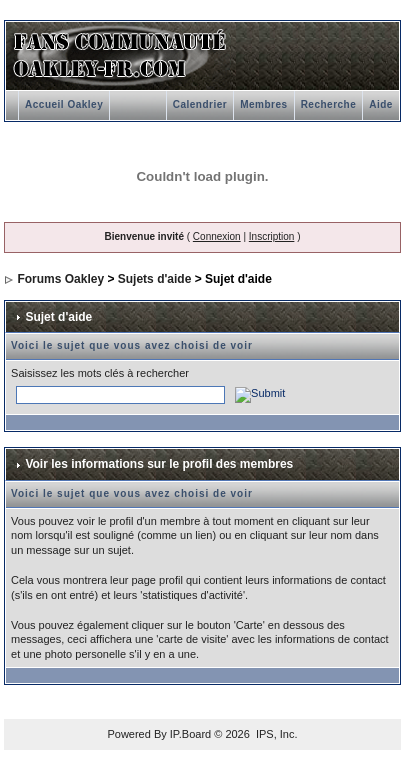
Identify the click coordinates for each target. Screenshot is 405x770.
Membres (263, 104)
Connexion (217, 236)
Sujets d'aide (155, 279)
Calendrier (200, 104)
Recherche (329, 104)
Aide (381, 104)
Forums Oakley (60, 279)
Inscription (272, 236)
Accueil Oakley (64, 104)
